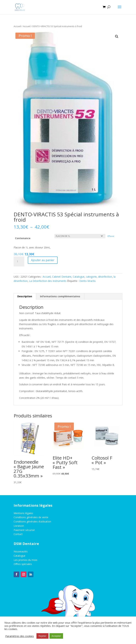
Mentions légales (23, 513)
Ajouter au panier (43, 260)
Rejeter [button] (42, 636)
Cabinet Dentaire (62, 277)
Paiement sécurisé (24, 530)
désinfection (105, 277)
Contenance (23, 238)
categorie (91, 277)
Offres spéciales (23, 564)
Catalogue (79, 277)
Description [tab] (25, 296)
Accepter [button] (56, 636)
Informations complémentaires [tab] (60, 296)
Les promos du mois (25, 560)
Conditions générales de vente (31, 517)
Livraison (19, 526)
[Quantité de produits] (19, 261)
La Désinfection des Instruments (48, 281)
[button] (117, 36)
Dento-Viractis (87, 281)
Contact (18, 534)
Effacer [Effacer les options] (111, 236)
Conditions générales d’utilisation (32, 521)
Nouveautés (21, 551)
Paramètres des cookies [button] (20, 636)
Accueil (17, 26)
